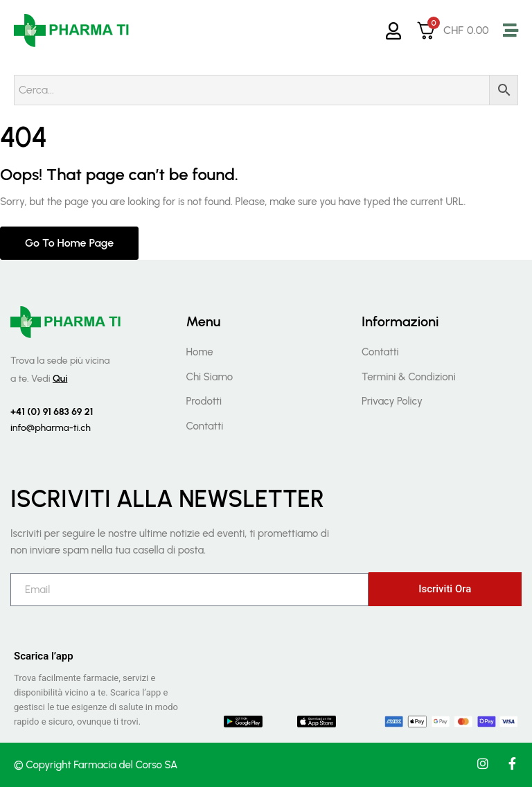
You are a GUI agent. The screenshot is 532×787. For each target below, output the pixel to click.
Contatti (204, 426)
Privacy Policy (392, 401)
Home (199, 352)
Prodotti (204, 401)
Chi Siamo (209, 377)
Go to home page (69, 243)
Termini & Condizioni (409, 377)
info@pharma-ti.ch (51, 428)
